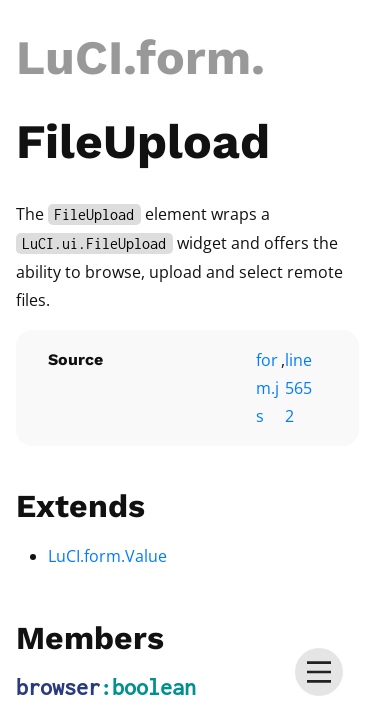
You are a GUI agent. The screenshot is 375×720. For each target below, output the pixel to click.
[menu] (319, 672)
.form (187, 57)
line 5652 (298, 388)
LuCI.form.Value (107, 556)
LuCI (69, 57)
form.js (267, 388)
